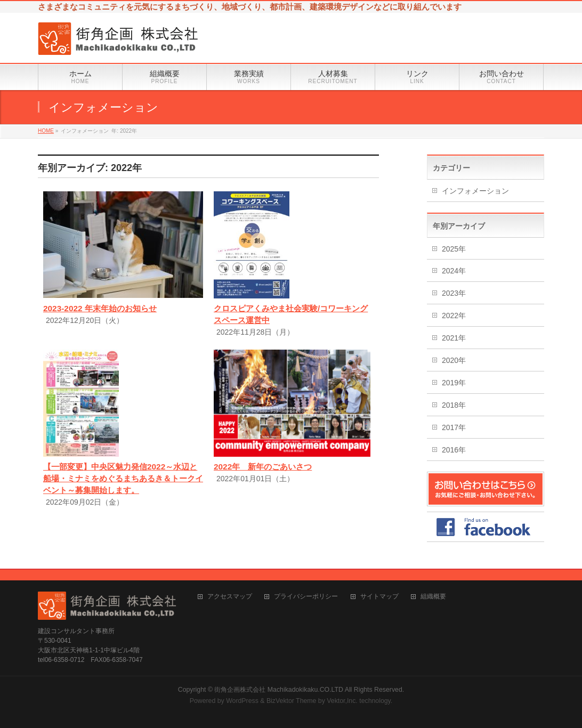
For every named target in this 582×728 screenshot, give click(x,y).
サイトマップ (379, 597)
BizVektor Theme (292, 701)
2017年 (454, 427)
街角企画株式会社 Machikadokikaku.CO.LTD (279, 690)
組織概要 (433, 597)
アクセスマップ (230, 597)
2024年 (454, 271)
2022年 (454, 316)
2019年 (454, 383)
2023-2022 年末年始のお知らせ (100, 308)
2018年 (454, 405)
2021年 (454, 338)
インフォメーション (475, 191)
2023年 (454, 293)
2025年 (454, 249)
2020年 (454, 360)
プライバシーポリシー (306, 597)
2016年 (454, 450)
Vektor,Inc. (342, 701)
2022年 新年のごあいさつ (263, 467)
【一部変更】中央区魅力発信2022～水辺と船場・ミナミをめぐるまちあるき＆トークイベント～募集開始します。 (123, 478)
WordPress (242, 701)
